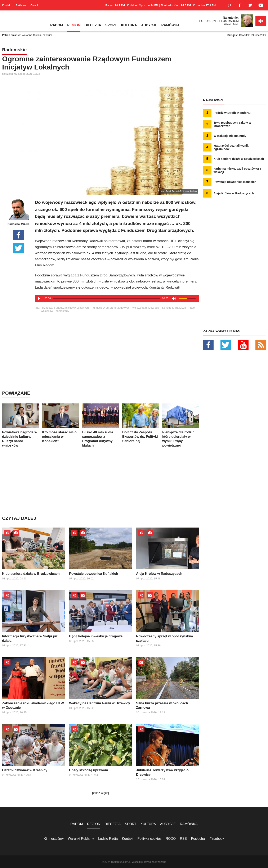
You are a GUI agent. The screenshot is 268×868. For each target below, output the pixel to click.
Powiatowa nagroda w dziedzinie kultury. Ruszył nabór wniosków (20, 425)
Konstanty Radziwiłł (174, 308)
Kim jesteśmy (54, 839)
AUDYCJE (149, 25)
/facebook (217, 839)
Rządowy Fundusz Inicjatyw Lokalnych (65, 308)
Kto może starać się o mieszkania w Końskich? (60, 423)
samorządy (62, 311)
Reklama (21, 5)
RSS (183, 839)
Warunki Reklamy (81, 839)
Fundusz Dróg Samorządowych (110, 308)
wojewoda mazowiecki (146, 308)
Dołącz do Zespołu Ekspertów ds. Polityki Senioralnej (141, 423)
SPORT (111, 25)
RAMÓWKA (170, 25)
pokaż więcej (100, 793)
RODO (171, 839)
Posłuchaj (198, 839)
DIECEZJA (93, 25)
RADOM (57, 25)
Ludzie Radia (108, 839)
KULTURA (129, 25)
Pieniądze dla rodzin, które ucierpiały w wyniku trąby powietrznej (181, 425)
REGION (74, 25)
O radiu (35, 5)
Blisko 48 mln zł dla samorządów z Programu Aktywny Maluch (101, 425)
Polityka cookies (150, 839)
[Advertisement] (117, 342)
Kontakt (7, 5)
